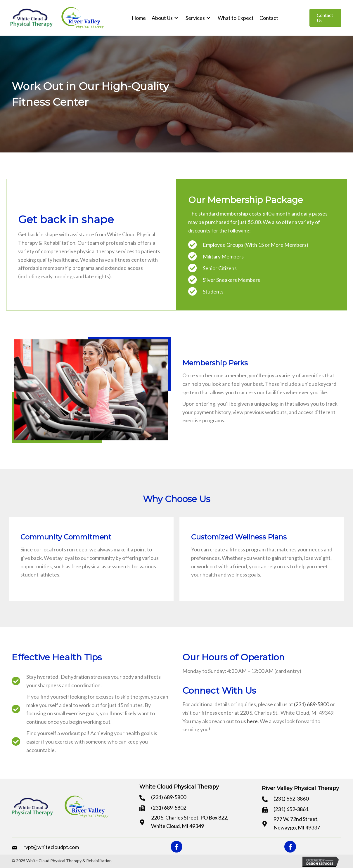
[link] (139, 18)
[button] (325, 18)
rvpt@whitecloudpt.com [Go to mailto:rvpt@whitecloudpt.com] (51, 847)
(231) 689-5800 (312, 704)
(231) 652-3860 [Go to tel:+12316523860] (291, 798)
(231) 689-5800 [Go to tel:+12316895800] (169, 797)
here (252, 721)
